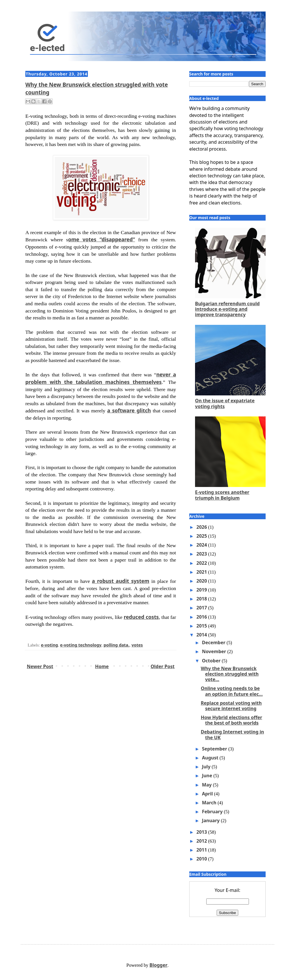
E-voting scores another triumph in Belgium (222, 495)
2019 (202, 590)
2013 (202, 832)
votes (137, 645)
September (215, 749)
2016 (202, 617)
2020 (202, 581)
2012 (202, 841)
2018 (202, 599)
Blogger (158, 965)
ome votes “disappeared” (101, 239)
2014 (202, 635)
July (207, 767)
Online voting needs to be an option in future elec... (232, 691)
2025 (202, 536)
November (215, 651)
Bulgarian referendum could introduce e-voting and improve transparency (227, 309)
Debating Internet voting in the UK (232, 734)
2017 (202, 608)
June (208, 776)
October (212, 661)
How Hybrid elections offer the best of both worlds (231, 720)
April (208, 794)
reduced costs (141, 617)
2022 (202, 563)
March (210, 803)
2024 (202, 545)
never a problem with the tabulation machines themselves (101, 378)
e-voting (49, 645)
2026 (202, 527)
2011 (202, 850)
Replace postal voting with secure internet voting (231, 706)
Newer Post (40, 666)
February (213, 812)
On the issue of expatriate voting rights (225, 403)
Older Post (163, 666)
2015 (202, 626)
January (211, 820)
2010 (202, 859)
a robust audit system (121, 581)
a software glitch (129, 410)
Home (102, 666)
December (214, 642)
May (207, 785)
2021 (202, 572)
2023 (202, 554)
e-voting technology (81, 645)
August (211, 758)
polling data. (117, 645)
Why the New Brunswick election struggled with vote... (230, 674)
